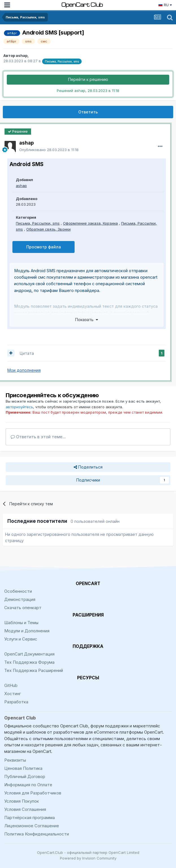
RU (165, 5)
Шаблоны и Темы (21, 623)
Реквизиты (15, 760)
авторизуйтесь (19, 407)
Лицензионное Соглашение (32, 826)
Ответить (88, 112)
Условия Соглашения (25, 809)
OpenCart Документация (29, 654)
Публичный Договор (25, 776)
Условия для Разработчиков (33, 793)
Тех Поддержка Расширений (34, 670)
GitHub (11, 685)
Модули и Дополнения (27, 631)
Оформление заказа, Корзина (90, 223)
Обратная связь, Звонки (48, 229)
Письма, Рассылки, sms (38, 223)
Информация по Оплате (28, 785)
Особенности (18, 591)
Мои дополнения (24, 370)
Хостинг (13, 694)
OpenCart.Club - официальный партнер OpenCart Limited (88, 852)
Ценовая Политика (23, 768)
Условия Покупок (22, 801)
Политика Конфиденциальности (37, 834)
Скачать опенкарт (23, 608)
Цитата (27, 353)
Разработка (16, 702)
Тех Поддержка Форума (29, 662)
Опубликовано (49, 150)
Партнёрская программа (30, 817)
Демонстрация (20, 599)
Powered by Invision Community (88, 858)
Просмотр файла (44, 247)
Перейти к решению (88, 79)
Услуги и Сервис (21, 639)
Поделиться (88, 467)
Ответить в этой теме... (38, 437)
